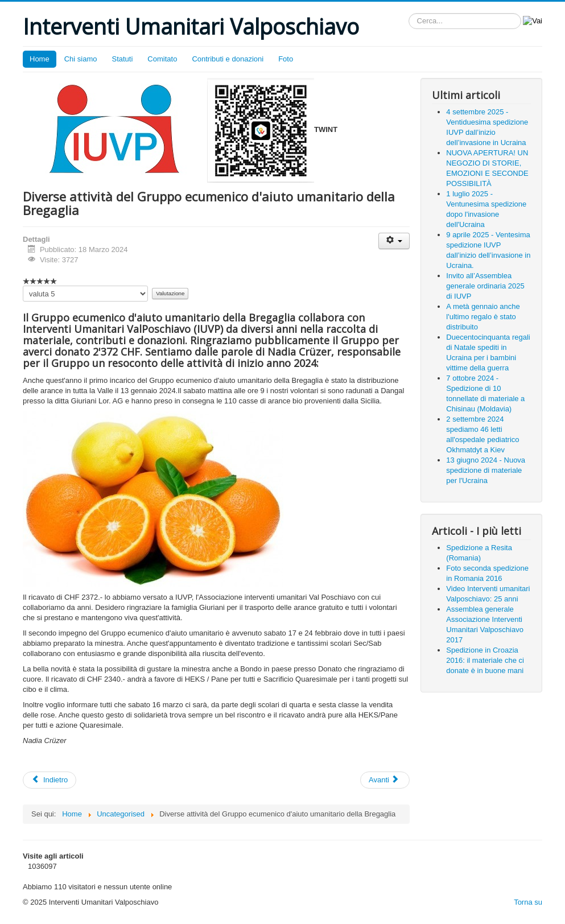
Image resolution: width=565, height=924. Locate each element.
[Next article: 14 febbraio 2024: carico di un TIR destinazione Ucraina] (385, 780)
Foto (286, 59)
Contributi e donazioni (228, 59)
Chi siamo (81, 59)
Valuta (23, 286)
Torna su (528, 902)
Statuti (122, 59)
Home (40, 59)
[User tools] (394, 241)
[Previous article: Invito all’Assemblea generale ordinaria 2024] (50, 780)
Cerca (409, 13)
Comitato (162, 59)
